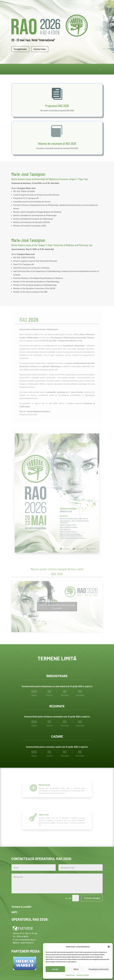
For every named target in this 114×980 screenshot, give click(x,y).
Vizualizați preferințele (99, 969)
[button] (109, 947)
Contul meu (40, 49)
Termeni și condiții (83, 975)
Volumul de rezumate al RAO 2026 (57, 143)
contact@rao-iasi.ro (27, 940)
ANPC (14, 912)
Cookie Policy (70, 975)
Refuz (76, 969)
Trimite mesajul (92, 898)
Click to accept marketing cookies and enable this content (57, 607)
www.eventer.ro (27, 943)
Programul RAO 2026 (57, 106)
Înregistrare (20, 49)
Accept (55, 969)
